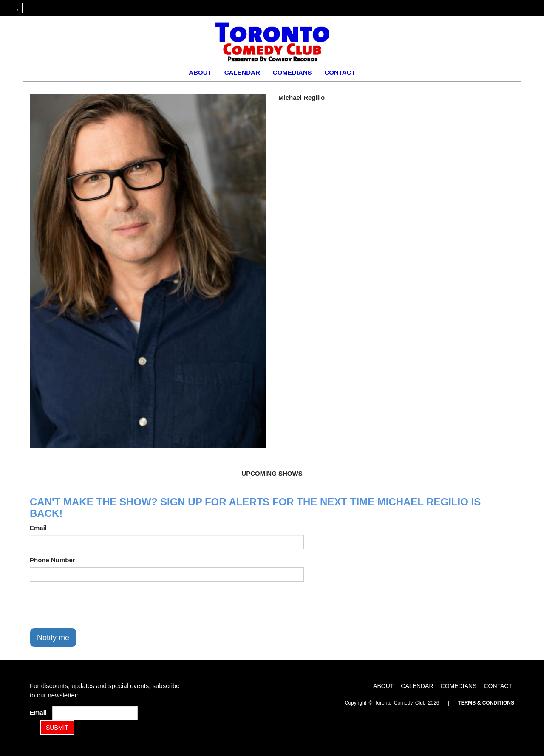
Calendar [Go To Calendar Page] (242, 72)
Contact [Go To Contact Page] (340, 72)
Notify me (53, 638)
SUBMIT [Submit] (57, 728)
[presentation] (94, 605)
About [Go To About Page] (200, 72)
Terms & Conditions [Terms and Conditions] (486, 703)
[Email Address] (95, 713)
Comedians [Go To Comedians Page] (292, 72)
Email (38, 528)
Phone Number (52, 560)
